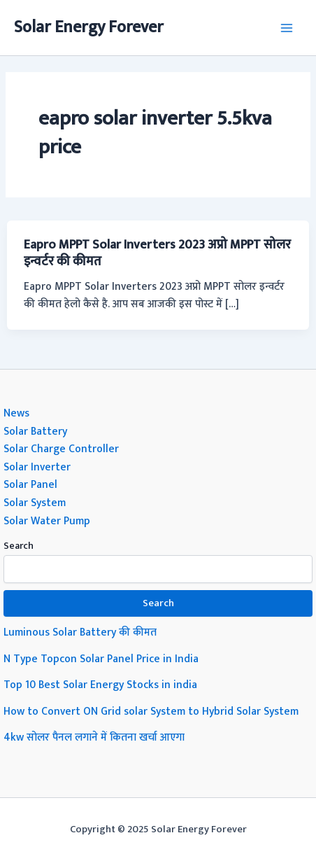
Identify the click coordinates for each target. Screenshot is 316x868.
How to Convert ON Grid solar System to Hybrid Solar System (151, 711)
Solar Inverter (37, 467)
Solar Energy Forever (89, 27)
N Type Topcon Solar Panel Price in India (101, 659)
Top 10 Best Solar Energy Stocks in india (100, 685)
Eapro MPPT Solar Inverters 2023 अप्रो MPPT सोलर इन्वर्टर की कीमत (157, 253)
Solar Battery (35, 431)
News (16, 413)
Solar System (35, 503)
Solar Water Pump (47, 521)
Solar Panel (30, 484)
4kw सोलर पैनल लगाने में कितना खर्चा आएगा (94, 737)
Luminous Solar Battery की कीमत (80, 632)
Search (19, 546)
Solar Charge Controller (61, 449)
